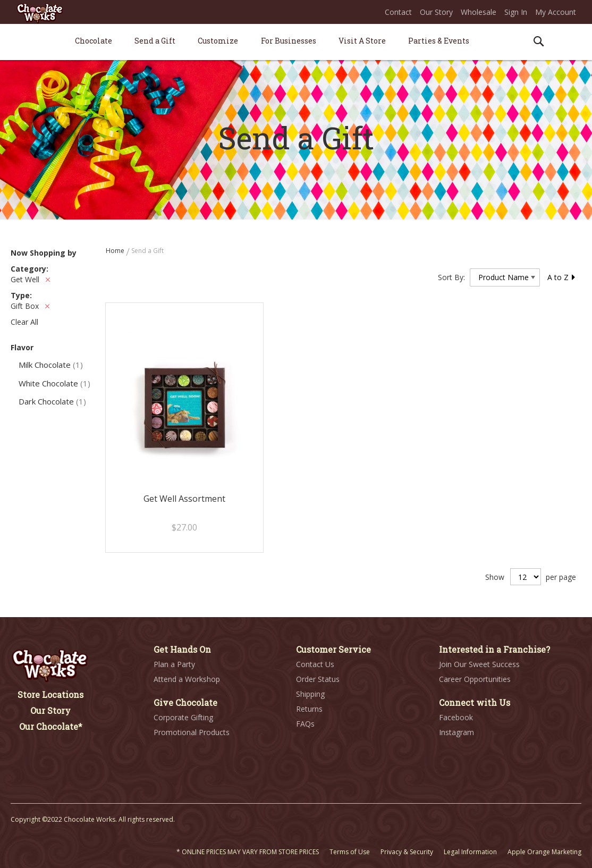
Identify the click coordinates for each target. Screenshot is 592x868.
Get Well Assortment (184, 499)
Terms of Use (350, 852)
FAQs (305, 724)
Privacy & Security (407, 852)
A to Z (562, 277)
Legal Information (470, 852)
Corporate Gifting (183, 717)
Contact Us (315, 664)
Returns (309, 709)
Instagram (456, 732)
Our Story (436, 12)
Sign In (516, 12)
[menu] (296, 42)
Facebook (456, 717)
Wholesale (479, 12)
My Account (556, 12)
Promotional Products (192, 732)
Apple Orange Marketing (544, 852)
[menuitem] (94, 41)
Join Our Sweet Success (479, 664)
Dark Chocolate (52, 401)
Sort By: (451, 277)
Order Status (318, 679)
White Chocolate (54, 383)
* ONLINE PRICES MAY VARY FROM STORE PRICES (248, 852)
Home (116, 251)
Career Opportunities (475, 679)
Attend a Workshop (187, 679)
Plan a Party (174, 664)
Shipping (310, 694)
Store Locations (50, 694)
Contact (398, 12)
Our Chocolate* (51, 726)
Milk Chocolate (51, 365)
